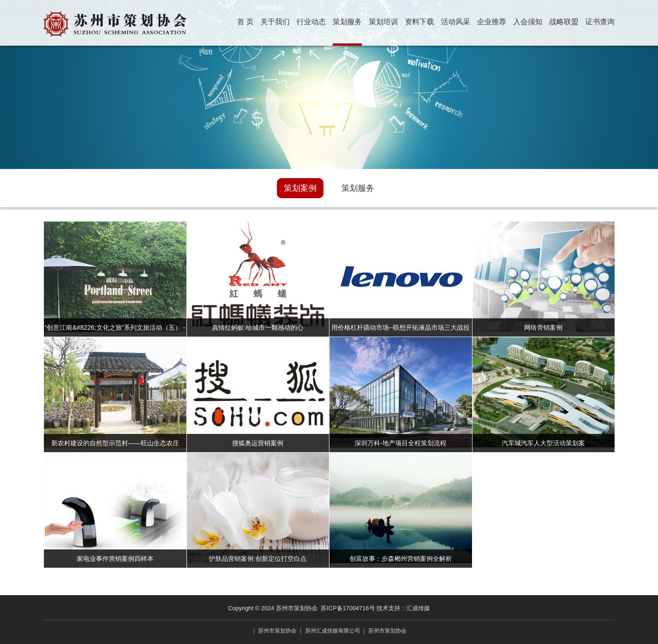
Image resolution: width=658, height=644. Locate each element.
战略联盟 (564, 22)
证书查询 (600, 22)
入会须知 (528, 22)
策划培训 (383, 22)
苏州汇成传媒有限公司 (333, 631)
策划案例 (300, 188)
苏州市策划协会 (277, 631)
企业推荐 (492, 22)
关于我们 (275, 22)
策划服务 (347, 22)
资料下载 (419, 22)
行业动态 (311, 22)
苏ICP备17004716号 (348, 608)
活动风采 (456, 22)
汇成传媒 (418, 608)
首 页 (245, 22)
